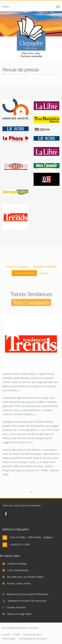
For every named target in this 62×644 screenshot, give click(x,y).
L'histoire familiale (17, 564)
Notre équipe (9, 639)
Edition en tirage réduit (19, 614)
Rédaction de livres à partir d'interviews (28, 594)
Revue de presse (52, 54)
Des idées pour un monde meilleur (25, 577)
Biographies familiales (45, 267)
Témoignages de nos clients (33, 639)
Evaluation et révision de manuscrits (27, 601)
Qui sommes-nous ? (33, 634)
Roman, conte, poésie (19, 583)
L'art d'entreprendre (24, 273)
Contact (16, 634)
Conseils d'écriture (16, 607)
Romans (44, 273)
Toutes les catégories (17, 267)
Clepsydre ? (33, 54)
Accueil (20, 54)
